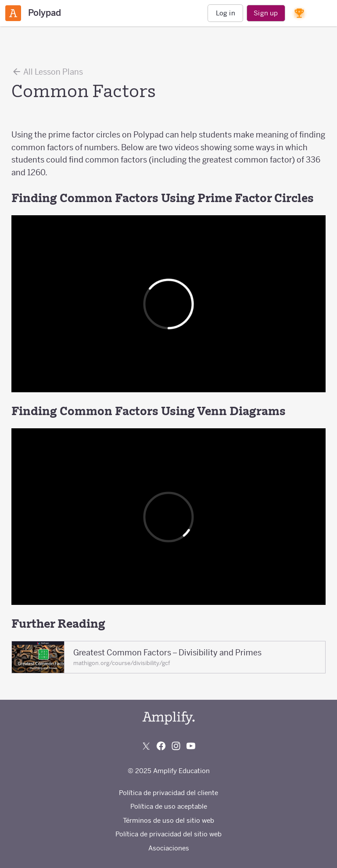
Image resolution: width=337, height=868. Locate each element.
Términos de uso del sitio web (168, 820)
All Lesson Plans (47, 72)
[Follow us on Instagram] (176, 746)
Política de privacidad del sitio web (168, 834)
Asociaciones (169, 848)
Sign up (266, 13)
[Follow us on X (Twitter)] (146, 746)
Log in (226, 13)
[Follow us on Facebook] (161, 746)
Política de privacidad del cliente (168, 793)
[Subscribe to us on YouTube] (191, 746)
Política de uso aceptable (169, 806)
